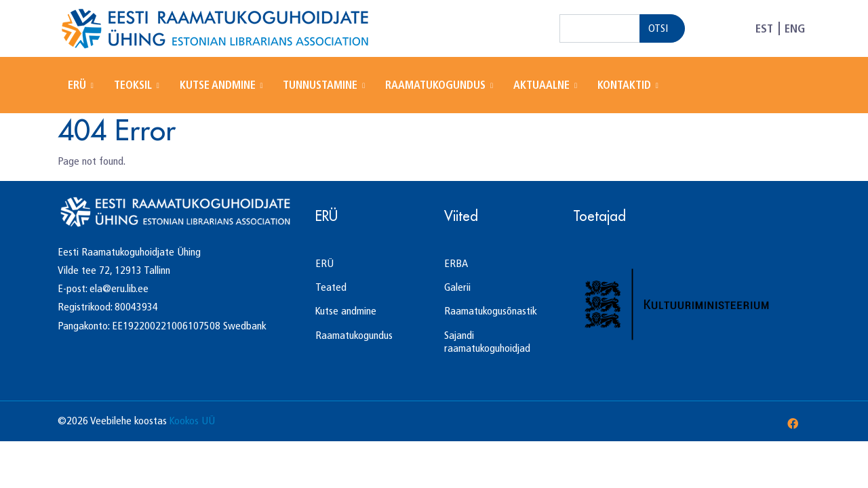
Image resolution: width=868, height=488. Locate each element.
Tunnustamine (321, 85)
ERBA (456, 263)
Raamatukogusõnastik (491, 311)
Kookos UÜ (192, 421)
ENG (795, 28)
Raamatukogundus (437, 85)
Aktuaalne (543, 85)
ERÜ (78, 85)
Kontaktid (626, 85)
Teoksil (134, 85)
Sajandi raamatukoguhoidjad (487, 342)
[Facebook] (793, 424)
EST (764, 28)
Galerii (457, 287)
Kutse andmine (219, 85)
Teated (331, 287)
